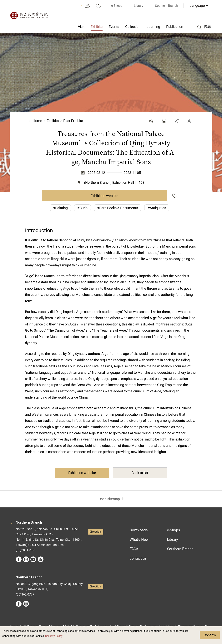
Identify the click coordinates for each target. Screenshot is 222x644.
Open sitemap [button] (109, 499)
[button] (164, 121)
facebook (19, 559)
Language (197, 5)
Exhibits (53, 121)
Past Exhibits (73, 121)
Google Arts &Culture (41, 559)
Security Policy (54, 636)
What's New (139, 539)
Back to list (140, 473)
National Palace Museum (29, 15)
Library (172, 539)
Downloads (139, 530)
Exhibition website (104, 196)
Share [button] (151, 121)
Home (37, 121)
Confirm (210, 635)
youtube (33, 559)
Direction (95, 532)
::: (81, 6)
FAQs (134, 549)
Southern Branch (180, 549)
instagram (26, 559)
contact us (138, 558)
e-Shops (174, 530)
